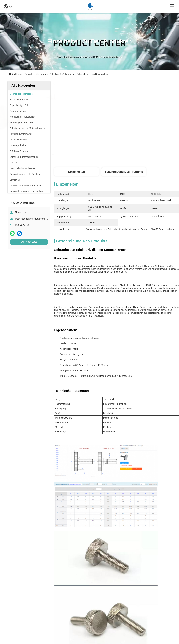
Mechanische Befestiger (48, 74)
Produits (29, 74)
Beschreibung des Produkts (124, 172)
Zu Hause (17, 74)
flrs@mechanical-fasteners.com (33, 219)
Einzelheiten (76, 172)
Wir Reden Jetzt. (29, 242)
